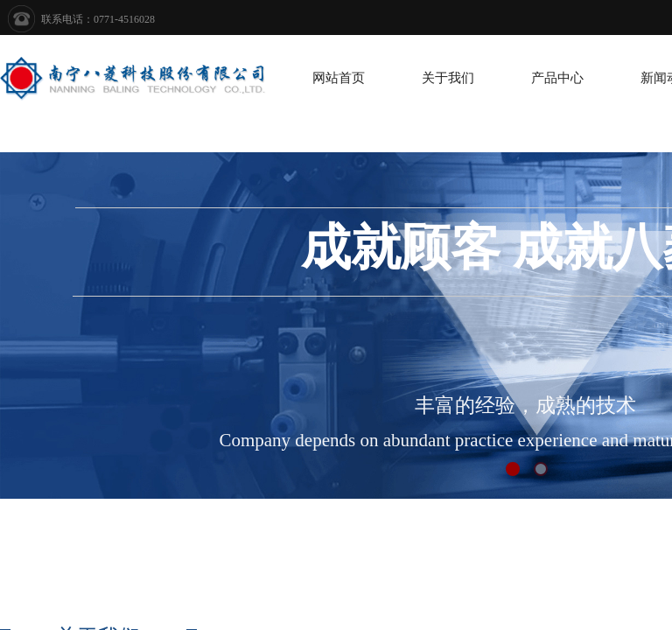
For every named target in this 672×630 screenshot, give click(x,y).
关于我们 (448, 78)
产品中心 (557, 78)
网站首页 (339, 78)
